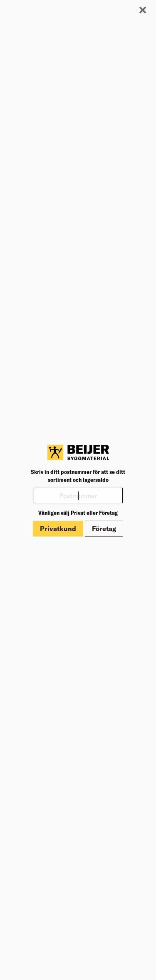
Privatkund (58, 529)
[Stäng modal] (143, 10)
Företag (104, 529)
